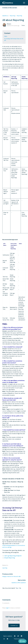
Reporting (12, 16)
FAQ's (6, 36)
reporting (5, 568)
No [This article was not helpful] (20, 588)
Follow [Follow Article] (23, 25)
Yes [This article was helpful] (17, 588)
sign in (8, 608)
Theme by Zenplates (19, 639)
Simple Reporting (10, 558)
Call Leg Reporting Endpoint (13, 556)
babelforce (5, 16)
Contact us (14, 625)
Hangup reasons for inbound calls (11, 576)
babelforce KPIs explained (19, 583)
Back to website (8, 636)
